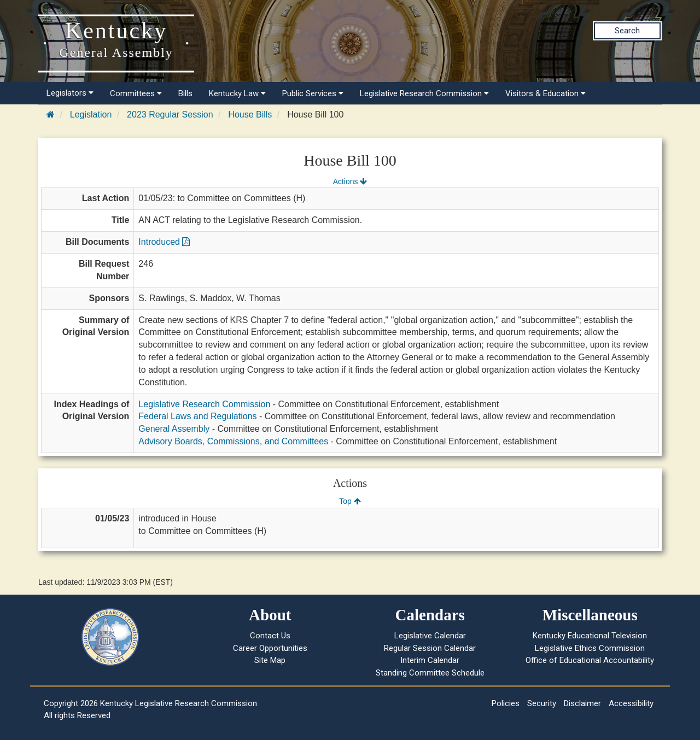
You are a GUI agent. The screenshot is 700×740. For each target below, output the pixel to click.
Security (542, 703)
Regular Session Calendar (430, 648)
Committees (136, 93)
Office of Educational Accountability (590, 660)
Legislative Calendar (430, 636)
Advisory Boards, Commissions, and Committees (233, 441)
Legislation (91, 114)
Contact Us (270, 636)
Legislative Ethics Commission (590, 648)
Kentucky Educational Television (590, 636)
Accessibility (631, 703)
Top (350, 501)
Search (627, 31)
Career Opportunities (270, 648)
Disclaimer (582, 703)
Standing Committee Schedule (430, 673)
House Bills (250, 114)
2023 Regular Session (170, 114)
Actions (350, 181)
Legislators (70, 93)
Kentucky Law (237, 93)
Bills (185, 93)
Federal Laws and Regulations (197, 416)
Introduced (164, 242)
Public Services (313, 93)
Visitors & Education (546, 93)
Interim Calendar (430, 660)
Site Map (270, 660)
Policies (506, 703)
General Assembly (174, 429)
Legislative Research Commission (424, 93)
